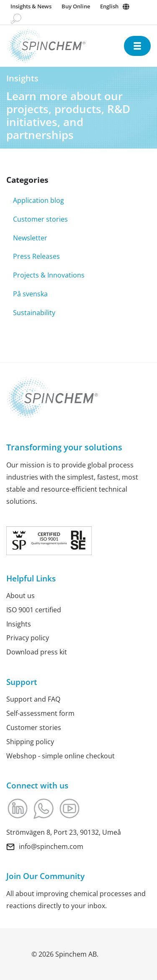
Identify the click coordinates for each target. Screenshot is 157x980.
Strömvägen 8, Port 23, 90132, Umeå (64, 832)
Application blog (39, 200)
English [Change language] (109, 6)
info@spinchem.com (51, 846)
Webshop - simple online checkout (60, 755)
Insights (19, 624)
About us (21, 596)
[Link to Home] (65, 46)
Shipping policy (30, 742)
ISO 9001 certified (34, 610)
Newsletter (30, 238)
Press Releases (36, 256)
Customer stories (40, 219)
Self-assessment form (40, 713)
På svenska (30, 294)
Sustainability (34, 313)
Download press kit (37, 652)
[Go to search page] (16, 18)
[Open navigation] (137, 46)
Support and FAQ (33, 699)
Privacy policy (28, 638)
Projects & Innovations (49, 275)
